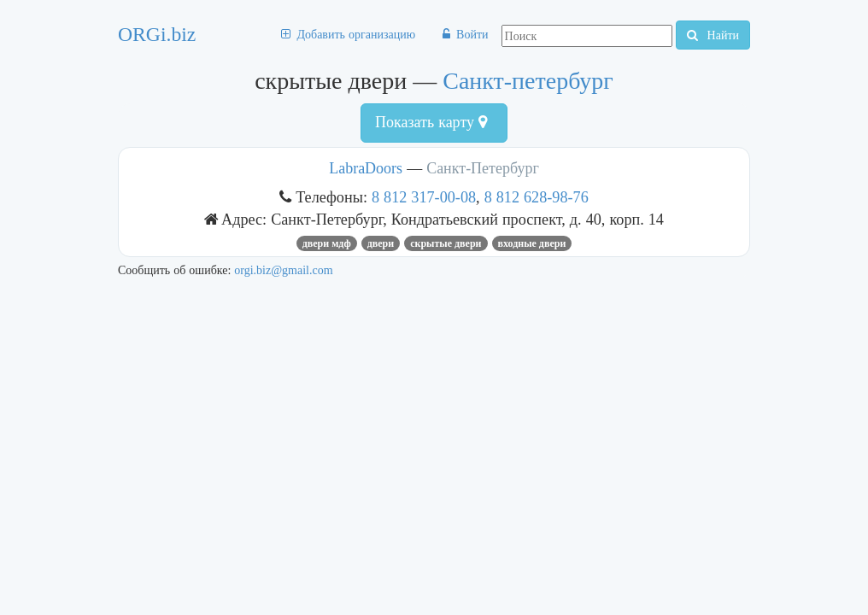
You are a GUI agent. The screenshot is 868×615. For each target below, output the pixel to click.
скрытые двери (446, 243)
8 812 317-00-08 (424, 197)
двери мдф (327, 243)
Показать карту (431, 122)
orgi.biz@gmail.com (283, 270)
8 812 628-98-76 (537, 197)
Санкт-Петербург (483, 168)
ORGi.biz (157, 34)
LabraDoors (368, 168)
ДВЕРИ (381, 243)
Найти (713, 35)
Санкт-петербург (528, 81)
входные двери (532, 243)
